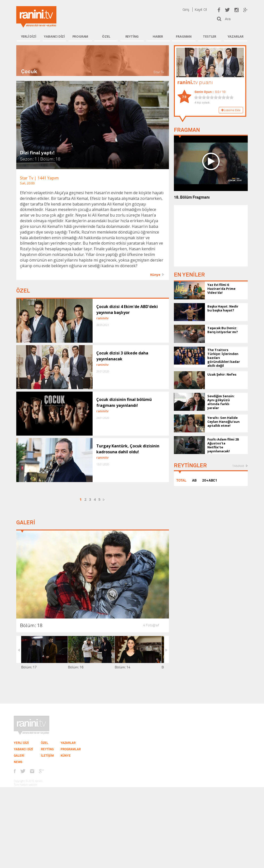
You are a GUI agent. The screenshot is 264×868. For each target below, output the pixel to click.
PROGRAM (80, 36)
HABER (158, 36)
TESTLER (210, 36)
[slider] (214, 97)
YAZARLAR (236, 36)
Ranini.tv (36, 17)
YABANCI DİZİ (54, 36)
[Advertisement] (211, 236)
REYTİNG (132, 36)
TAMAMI (238, 466)
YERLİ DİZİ (29, 36)
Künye (155, 275)
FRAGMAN (184, 36)
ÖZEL (106, 36)
